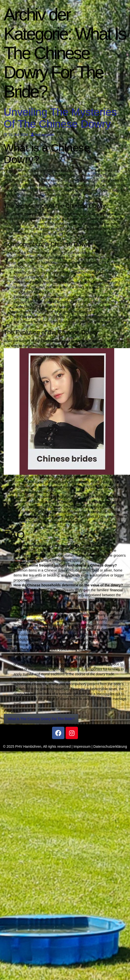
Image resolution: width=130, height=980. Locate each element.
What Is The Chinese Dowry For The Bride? (41, 719)
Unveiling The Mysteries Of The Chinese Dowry (60, 118)
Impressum (82, 746)
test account (42, 135)
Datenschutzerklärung (110, 746)
